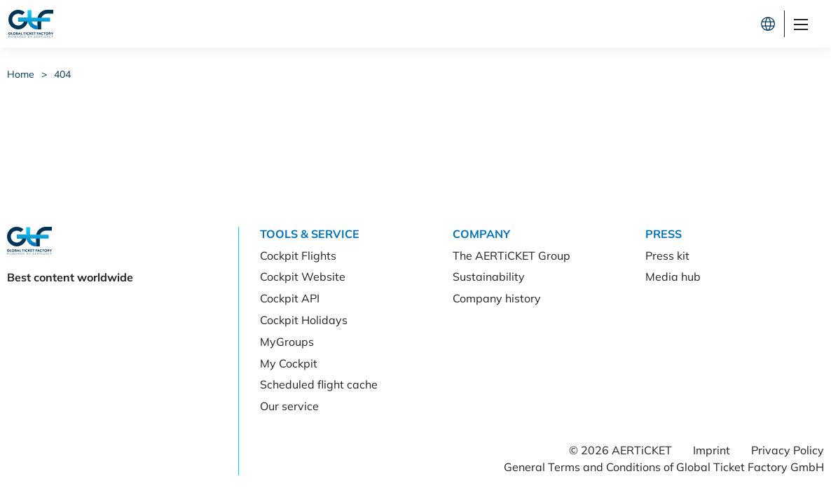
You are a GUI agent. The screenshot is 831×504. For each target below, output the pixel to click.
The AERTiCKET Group (511, 255)
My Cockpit (289, 363)
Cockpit (610, 24)
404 (62, 74)
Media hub (673, 276)
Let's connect (706, 24)
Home (21, 74)
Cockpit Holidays (304, 320)
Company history (497, 298)
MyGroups (287, 342)
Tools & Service (310, 234)
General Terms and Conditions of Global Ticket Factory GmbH (664, 467)
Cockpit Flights (298, 255)
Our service (289, 406)
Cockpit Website (303, 276)
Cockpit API (290, 298)
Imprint (712, 450)
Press (664, 234)
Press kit (667, 255)
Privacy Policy (788, 450)
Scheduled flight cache (319, 384)
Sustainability (489, 276)
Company (481, 234)
